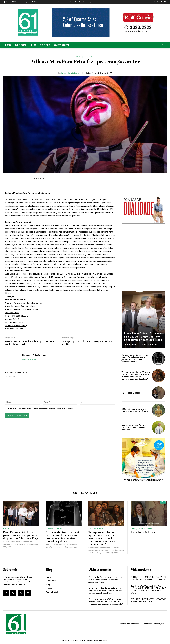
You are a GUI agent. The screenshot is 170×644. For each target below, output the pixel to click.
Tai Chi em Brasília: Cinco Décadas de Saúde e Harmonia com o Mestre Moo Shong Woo (149, 589)
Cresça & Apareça (55, 529)
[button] (149, 45)
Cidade (7, 529)
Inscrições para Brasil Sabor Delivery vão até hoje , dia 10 (88, 343)
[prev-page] (156, 296)
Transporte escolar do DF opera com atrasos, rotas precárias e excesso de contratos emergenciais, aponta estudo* (136, 376)
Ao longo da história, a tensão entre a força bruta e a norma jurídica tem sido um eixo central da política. (135, 358)
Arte (78, 57)
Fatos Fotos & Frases (131, 393)
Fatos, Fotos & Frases (142, 529)
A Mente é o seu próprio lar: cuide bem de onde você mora (135, 410)
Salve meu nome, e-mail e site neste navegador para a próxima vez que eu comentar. (41, 409)
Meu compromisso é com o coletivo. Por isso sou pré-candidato (134, 427)
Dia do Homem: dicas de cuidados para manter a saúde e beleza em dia (29, 343)
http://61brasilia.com (29, 360)
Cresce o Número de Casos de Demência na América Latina (148, 578)
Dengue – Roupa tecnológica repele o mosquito (149, 600)
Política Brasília (97, 529)
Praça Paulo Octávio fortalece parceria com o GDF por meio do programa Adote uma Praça (143, 337)
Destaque (90, 57)
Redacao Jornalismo (132, 344)
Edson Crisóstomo (70, 73)
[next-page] (160, 296)
